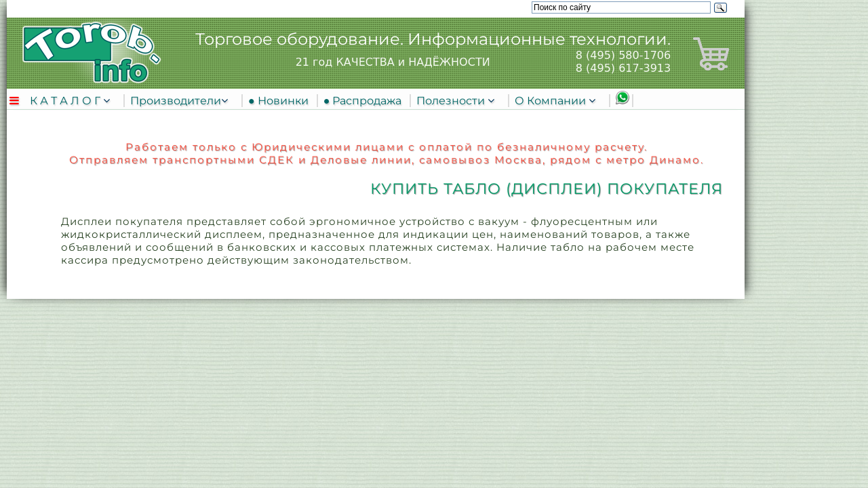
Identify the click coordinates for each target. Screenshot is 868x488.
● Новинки (281, 101)
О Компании (552, 101)
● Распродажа (366, 101)
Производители (176, 101)
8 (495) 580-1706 (623, 55)
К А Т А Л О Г (66, 101)
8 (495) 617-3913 (623, 68)
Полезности (452, 101)
